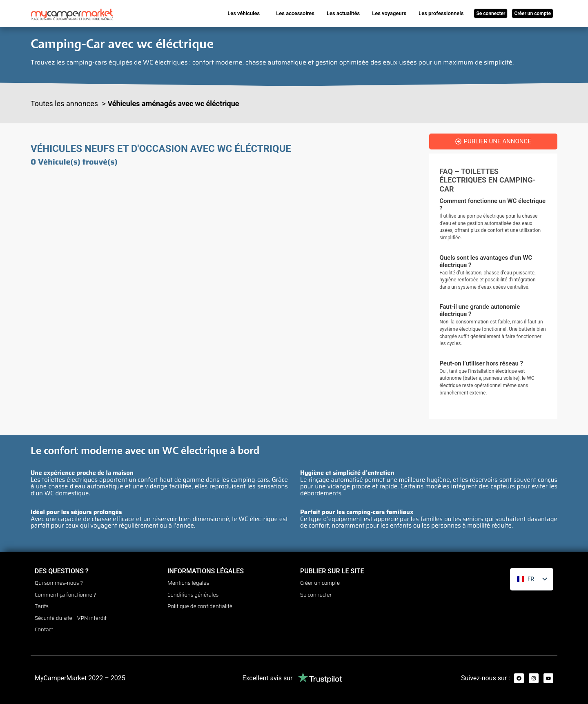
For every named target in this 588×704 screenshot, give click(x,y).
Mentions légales (188, 583)
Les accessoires (295, 13)
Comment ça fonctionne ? (66, 593)
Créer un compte (320, 583)
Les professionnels (441, 13)
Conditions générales (193, 593)
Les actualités (343, 13)
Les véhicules (244, 13)
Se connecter (316, 593)
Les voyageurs (389, 13)
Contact (44, 624)
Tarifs (42, 603)
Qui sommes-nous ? (59, 583)
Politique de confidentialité (200, 603)
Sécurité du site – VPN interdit (71, 613)
